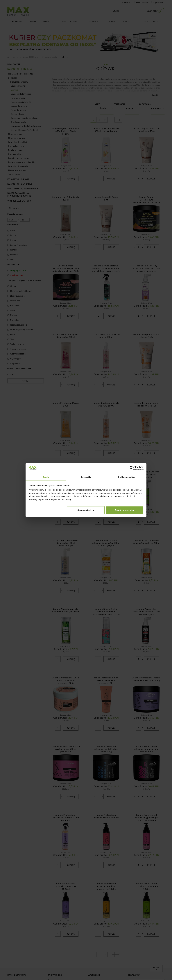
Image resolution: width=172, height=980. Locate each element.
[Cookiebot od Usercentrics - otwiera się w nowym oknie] (132, 468)
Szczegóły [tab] (86, 477)
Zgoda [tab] (46, 477)
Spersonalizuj (86, 510)
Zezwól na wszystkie (124, 510)
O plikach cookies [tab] (126, 477)
